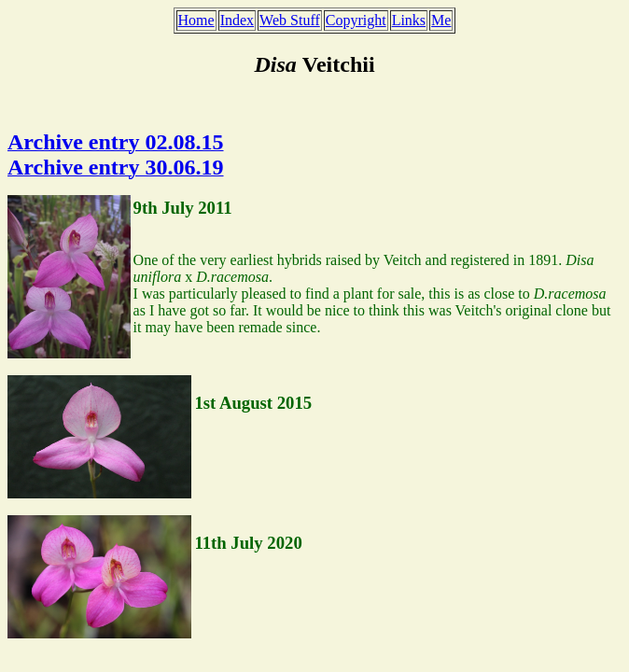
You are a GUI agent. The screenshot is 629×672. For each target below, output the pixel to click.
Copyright (356, 20)
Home (196, 20)
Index (237, 20)
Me (441, 20)
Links (409, 20)
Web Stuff (290, 20)
